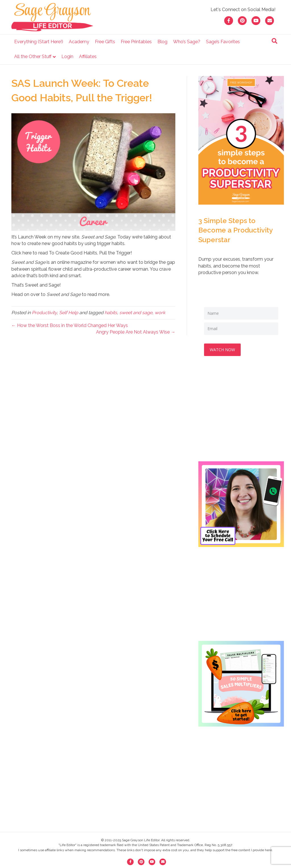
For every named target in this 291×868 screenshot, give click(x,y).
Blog (162, 42)
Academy (79, 42)
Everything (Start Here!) (39, 42)
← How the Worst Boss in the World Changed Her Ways (70, 325)
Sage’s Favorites (223, 42)
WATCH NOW (222, 350)
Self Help (69, 313)
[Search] (275, 41)
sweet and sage (136, 313)
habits (111, 313)
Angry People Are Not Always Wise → (136, 332)
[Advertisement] (241, 414)
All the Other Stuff (33, 56)
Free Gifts (105, 42)
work (160, 313)
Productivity (44, 313)
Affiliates (88, 56)
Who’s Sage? (187, 42)
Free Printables (136, 42)
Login (67, 56)
